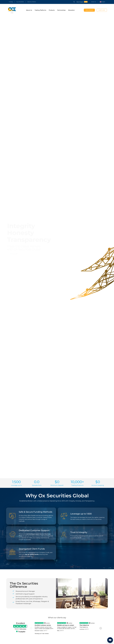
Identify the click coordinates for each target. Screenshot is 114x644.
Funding (11, 2)
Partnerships (61, 10)
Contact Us (94, 2)
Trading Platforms (40, 10)
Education (71, 10)
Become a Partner (32, 2)
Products (52, 10)
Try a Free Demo (20, 2)
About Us (29, 10)
